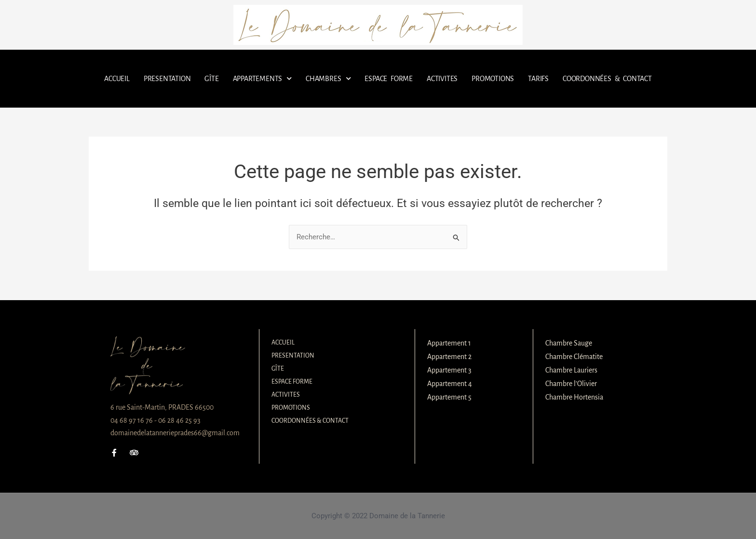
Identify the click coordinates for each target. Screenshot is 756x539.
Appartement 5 (449, 397)
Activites (442, 79)
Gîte (211, 79)
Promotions (493, 79)
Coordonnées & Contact (607, 79)
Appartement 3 (449, 370)
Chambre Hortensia (574, 397)
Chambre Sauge (569, 343)
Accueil (117, 79)
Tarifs (538, 79)
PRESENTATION (167, 79)
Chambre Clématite (574, 357)
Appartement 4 (450, 384)
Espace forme (389, 79)
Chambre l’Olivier (571, 384)
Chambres (328, 78)
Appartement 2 (449, 357)
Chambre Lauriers (571, 370)
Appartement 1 (449, 343)
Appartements (262, 78)
